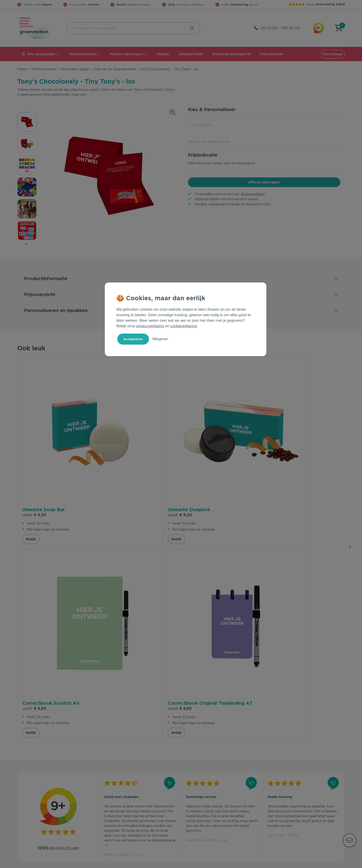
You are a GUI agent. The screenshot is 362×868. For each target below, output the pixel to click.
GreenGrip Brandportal (231, 54)
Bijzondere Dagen (75, 69)
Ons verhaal (332, 54)
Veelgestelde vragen (117, 790)
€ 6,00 (116, 451)
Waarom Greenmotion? (285, 790)
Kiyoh (326, 4)
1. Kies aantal (200, 125)
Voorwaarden (271, 864)
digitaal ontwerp (134, 5)
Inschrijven (300, 734)
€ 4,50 (34, 451)
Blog (270, 805)
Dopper (163, 54)
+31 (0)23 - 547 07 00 (280, 28)
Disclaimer (337, 864)
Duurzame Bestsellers (201, 797)
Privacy (295, 864)
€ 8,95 (280, 457)
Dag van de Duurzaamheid (115, 69)
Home (22, 69)
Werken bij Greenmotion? (286, 797)
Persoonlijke (84, 5)
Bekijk (31, 482)
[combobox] (126, 28)
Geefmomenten (83, 54)
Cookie (315, 864)
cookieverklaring (184, 326)
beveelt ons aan (58, 596)
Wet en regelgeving (116, 797)
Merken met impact (127, 54)
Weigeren (160, 339)
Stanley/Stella (191, 54)
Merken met (38, 5)
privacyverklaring (150, 326)
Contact (107, 783)
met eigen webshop (186, 5)
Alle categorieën (39, 54)
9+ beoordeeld (253, 194)
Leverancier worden (199, 805)
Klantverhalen (271, 54)
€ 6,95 (198, 451)
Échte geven (240, 5)
